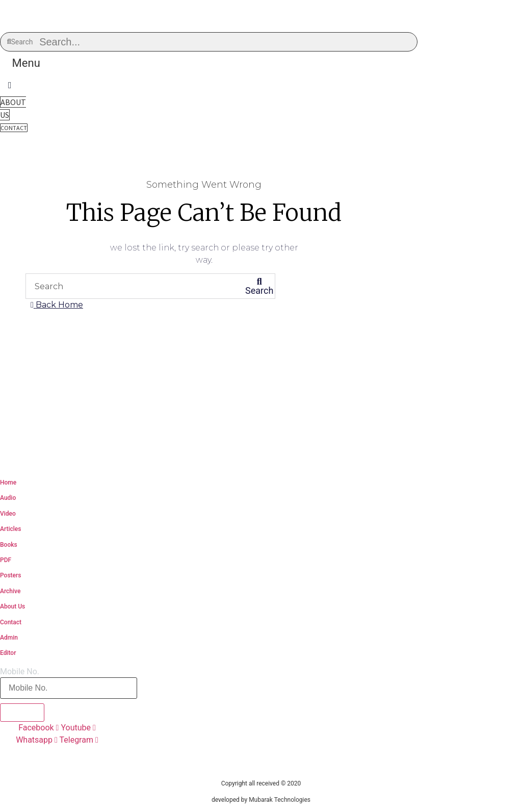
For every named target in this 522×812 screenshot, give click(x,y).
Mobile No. (20, 672)
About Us (12, 606)
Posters (10, 575)
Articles (10, 529)
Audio (8, 498)
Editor (8, 653)
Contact (11, 622)
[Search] (260, 286)
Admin (9, 638)
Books (9, 545)
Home (8, 483)
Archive (10, 591)
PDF (6, 560)
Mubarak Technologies (280, 800)
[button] (26, 63)
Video (8, 514)
